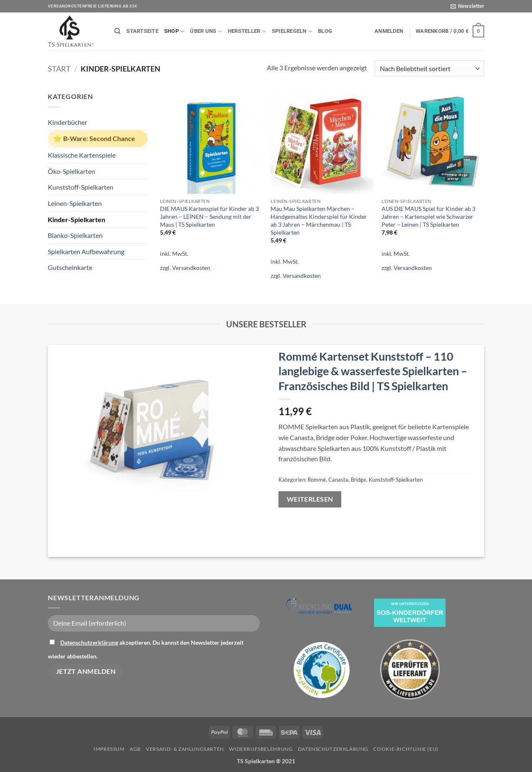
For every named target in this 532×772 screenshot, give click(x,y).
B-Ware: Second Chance (99, 138)
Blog (325, 31)
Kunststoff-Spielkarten (81, 187)
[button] (467, 6)
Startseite (142, 31)
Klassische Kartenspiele (82, 155)
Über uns (206, 31)
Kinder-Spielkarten (76, 219)
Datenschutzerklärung (89, 642)
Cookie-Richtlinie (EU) (406, 749)
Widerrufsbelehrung (261, 749)
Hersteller (247, 31)
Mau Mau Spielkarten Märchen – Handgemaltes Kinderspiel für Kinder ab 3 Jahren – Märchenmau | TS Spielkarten (319, 220)
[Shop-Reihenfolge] (430, 68)
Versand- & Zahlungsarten (185, 749)
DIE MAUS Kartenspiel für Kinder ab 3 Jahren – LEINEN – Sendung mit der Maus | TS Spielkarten (209, 216)
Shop (174, 31)
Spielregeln (292, 31)
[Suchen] (117, 31)
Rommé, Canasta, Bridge (337, 480)
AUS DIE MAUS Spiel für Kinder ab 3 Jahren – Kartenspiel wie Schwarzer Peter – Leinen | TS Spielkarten (429, 216)
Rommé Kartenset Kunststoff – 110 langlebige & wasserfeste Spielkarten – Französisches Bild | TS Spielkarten (373, 371)
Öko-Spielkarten (71, 171)
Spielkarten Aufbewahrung (86, 251)
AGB (135, 749)
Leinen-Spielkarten (75, 203)
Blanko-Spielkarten (75, 235)
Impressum (109, 749)
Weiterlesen (310, 499)
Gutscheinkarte (70, 267)
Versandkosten (191, 268)
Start (59, 69)
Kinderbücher (68, 122)
